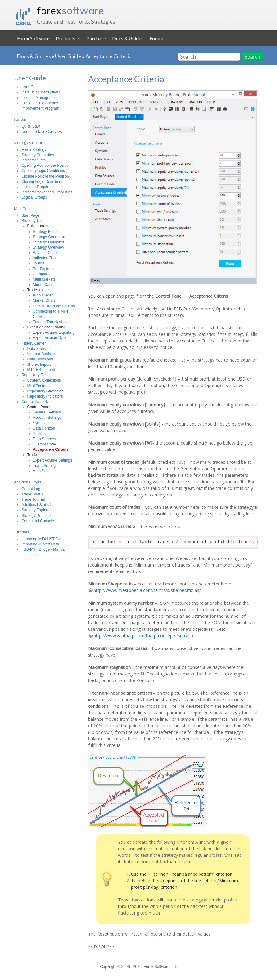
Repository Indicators (45, 396)
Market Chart (44, 300)
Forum (156, 38)
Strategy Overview (48, 247)
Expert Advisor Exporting (54, 332)
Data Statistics (39, 349)
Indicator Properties (38, 187)
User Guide (68, 56)
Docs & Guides (128, 38)
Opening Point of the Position (46, 165)
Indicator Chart (45, 258)
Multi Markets (44, 279)
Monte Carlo (43, 285)
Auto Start (41, 471)
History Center (33, 343)
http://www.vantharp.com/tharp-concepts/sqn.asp (143, 636)
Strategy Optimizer (48, 242)
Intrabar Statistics (42, 354)
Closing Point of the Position (45, 176)
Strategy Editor (45, 232)
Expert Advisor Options (52, 338)
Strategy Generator (49, 237)
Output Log (31, 489)
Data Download (40, 359)
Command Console (38, 521)
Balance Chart (45, 253)
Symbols (40, 423)
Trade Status (32, 494)
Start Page (30, 215)
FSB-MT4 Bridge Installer (54, 306)
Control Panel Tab (36, 402)
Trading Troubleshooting (53, 322)
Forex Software (33, 38)
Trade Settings (45, 466)
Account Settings (47, 418)
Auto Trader (43, 295)
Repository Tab (34, 375)
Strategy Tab (32, 221)
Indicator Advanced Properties (47, 192)
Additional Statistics (38, 505)
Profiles (39, 434)
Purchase (96, 38)
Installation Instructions (41, 92)
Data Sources (44, 439)
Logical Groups (34, 197)
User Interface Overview (42, 132)
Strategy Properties (38, 155)
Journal (39, 263)
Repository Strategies (45, 391)
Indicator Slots (33, 160)
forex (70, 11)
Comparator (43, 274)
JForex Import (39, 364)
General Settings (47, 412)
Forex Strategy (34, 150)
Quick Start (31, 126)
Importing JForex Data (40, 544)
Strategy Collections (44, 380)
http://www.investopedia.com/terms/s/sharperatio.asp (148, 590)
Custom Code (44, 444)
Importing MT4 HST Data (42, 539)
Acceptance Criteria (109, 56)
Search (252, 57)
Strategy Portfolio (36, 516)
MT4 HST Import (41, 370)
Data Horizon (44, 428)
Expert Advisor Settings (53, 460)
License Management (40, 98)
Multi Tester (37, 386)
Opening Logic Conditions (43, 171)
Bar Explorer (43, 269)
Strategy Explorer (36, 510)
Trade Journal (33, 499)
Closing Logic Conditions (42, 182)
